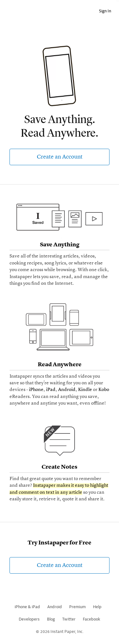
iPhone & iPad (27, 607)
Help (97, 607)
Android (67, 390)
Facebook (92, 619)
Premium (77, 607)
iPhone (36, 390)
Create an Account (60, 157)
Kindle (85, 390)
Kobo (104, 390)
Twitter (69, 619)
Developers (29, 619)
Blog (51, 619)
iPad (51, 390)
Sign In (105, 11)
